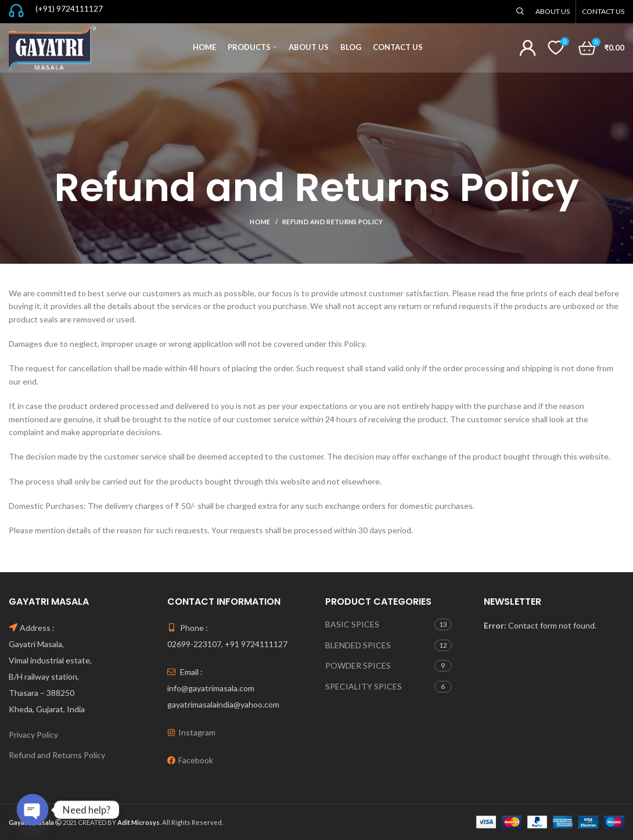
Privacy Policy (33, 735)
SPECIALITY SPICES (364, 686)
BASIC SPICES (352, 624)
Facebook (196, 760)
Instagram (197, 732)
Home (260, 222)
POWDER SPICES (358, 665)
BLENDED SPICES (358, 645)
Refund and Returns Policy (57, 755)
